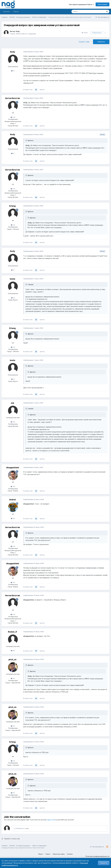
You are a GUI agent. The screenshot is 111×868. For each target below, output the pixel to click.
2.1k (13, 225)
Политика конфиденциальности (97, 856)
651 (13, 678)
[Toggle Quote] (26, 140)
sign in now (51, 820)
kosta (13, 279)
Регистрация (102, 4)
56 (13, 298)
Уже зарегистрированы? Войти (81, 4)
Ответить (101, 42)
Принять (104, 863)
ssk (12, 403)
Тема (48, 854)
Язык (41, 854)
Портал (16, 12)
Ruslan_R (12, 632)
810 (13, 651)
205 (13, 422)
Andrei (12, 500)
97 (13, 71)
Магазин (7, 12)
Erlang (12, 206)
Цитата (42, 90)
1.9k (13, 486)
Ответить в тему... (22, 828)
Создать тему (84, 42)
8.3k (13, 117)
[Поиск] (82, 12)
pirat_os (12, 659)
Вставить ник (28, 90)
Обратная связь (59, 854)
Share (85, 33)
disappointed (13, 468)
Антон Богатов (12, 98)
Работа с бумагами (29, 34)
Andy (18, 31)
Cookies (70, 854)
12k (13, 518)
